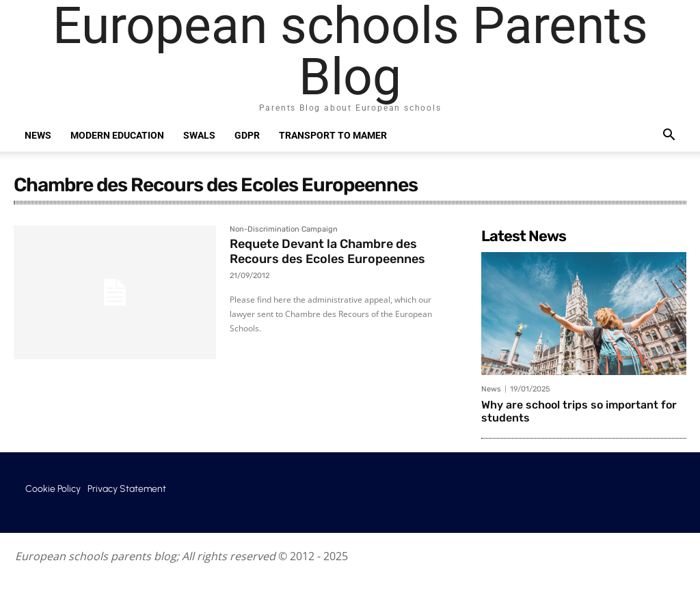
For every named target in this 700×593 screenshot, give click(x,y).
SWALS (199, 135)
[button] (669, 136)
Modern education (117, 135)
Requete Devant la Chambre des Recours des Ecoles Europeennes (327, 251)
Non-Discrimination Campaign (284, 230)
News (38, 135)
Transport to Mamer (333, 135)
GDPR (247, 135)
